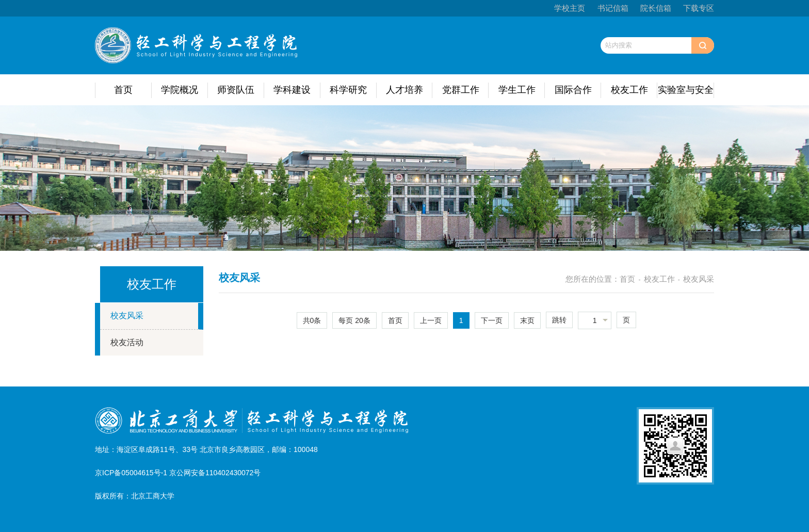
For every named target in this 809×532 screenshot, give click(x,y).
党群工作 (461, 90)
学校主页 (570, 8)
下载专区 (699, 8)
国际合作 (573, 90)
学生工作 (517, 90)
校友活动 (127, 342)
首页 (123, 90)
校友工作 (629, 90)
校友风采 (127, 316)
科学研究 (348, 90)
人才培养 (405, 90)
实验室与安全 (686, 90)
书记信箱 (613, 8)
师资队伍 (236, 90)
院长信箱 (656, 8)
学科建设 (292, 90)
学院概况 (180, 90)
